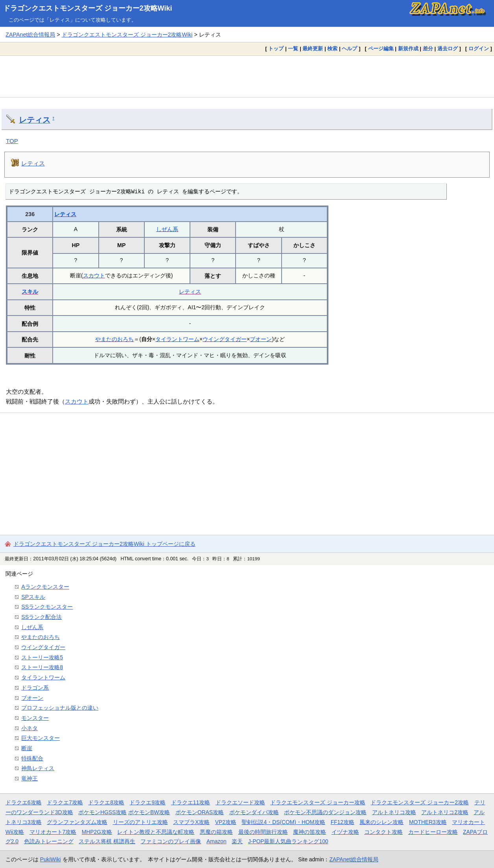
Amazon (217, 841)
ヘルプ (349, 49)
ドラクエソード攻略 (240, 802)
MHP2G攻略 (97, 832)
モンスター (35, 718)
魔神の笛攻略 (310, 832)
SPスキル (33, 597)
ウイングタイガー (225, 339)
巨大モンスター (41, 738)
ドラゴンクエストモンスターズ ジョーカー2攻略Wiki (88, 8)
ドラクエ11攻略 (191, 802)
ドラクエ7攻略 (65, 802)
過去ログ (448, 49)
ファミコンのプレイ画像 (171, 841)
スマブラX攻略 (191, 822)
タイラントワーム (177, 339)
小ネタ (29, 728)
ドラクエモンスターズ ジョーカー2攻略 (420, 802)
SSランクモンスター (47, 607)
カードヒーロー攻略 (433, 832)
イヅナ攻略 (345, 832)
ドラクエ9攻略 (147, 802)
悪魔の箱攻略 (216, 832)
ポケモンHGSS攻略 (102, 812)
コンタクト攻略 (383, 832)
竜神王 (29, 778)
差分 (428, 49)
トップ (276, 49)
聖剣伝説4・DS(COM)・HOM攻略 (283, 822)
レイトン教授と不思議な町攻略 (156, 832)
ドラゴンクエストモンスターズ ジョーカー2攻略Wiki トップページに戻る (104, 544)
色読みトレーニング (49, 841)
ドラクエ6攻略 (24, 802)
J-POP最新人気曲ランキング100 (288, 841)
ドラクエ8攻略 (106, 802)
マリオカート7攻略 (53, 832)
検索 (332, 49)
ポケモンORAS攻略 (200, 812)
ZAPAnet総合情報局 (30, 35)
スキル (30, 292)
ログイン (479, 49)
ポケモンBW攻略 (149, 812)
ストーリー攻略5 (42, 657)
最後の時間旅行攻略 (263, 832)
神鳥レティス (38, 768)
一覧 (293, 49)
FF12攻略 (343, 822)
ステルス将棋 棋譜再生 (107, 841)
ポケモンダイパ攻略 (254, 812)
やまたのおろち (114, 339)
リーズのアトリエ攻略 (140, 822)
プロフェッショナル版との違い (60, 708)
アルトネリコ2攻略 (445, 812)
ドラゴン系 (35, 688)
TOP (12, 141)
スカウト (94, 275)
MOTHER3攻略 (428, 822)
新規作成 (408, 49)
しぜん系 (167, 229)
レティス (35, 120)
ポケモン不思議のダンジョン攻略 (325, 812)
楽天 (237, 841)
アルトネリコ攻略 (394, 812)
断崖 (27, 748)
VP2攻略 (226, 822)
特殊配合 (32, 758)
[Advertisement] (247, 76)
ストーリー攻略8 (42, 667)
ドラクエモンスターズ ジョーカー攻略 (318, 802)
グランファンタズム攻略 (77, 822)
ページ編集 (381, 49)
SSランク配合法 (41, 617)
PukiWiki (51, 859)
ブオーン (261, 339)
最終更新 (313, 49)
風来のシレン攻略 (382, 822)
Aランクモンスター (45, 587)
